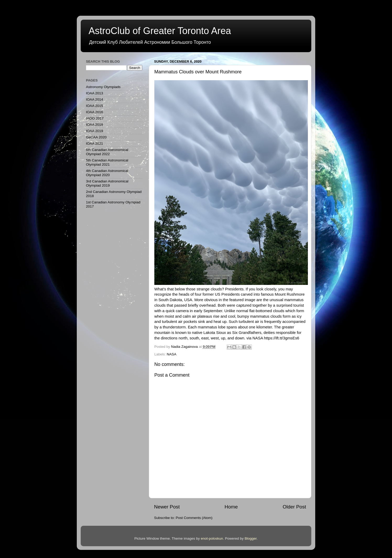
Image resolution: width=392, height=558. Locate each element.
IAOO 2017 (95, 118)
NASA (171, 354)
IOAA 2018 (94, 125)
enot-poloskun (212, 538)
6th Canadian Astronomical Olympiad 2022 (107, 152)
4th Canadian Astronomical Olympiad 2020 (107, 173)
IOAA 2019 (94, 131)
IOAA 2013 (94, 93)
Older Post (294, 507)
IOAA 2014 (94, 99)
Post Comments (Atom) (194, 518)
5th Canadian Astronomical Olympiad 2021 (107, 162)
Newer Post (167, 507)
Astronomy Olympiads (103, 87)
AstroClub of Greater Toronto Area (160, 31)
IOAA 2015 (94, 106)
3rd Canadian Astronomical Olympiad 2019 (107, 183)
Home (231, 507)
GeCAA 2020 (96, 137)
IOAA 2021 (94, 143)
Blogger (251, 538)
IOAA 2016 (94, 112)
